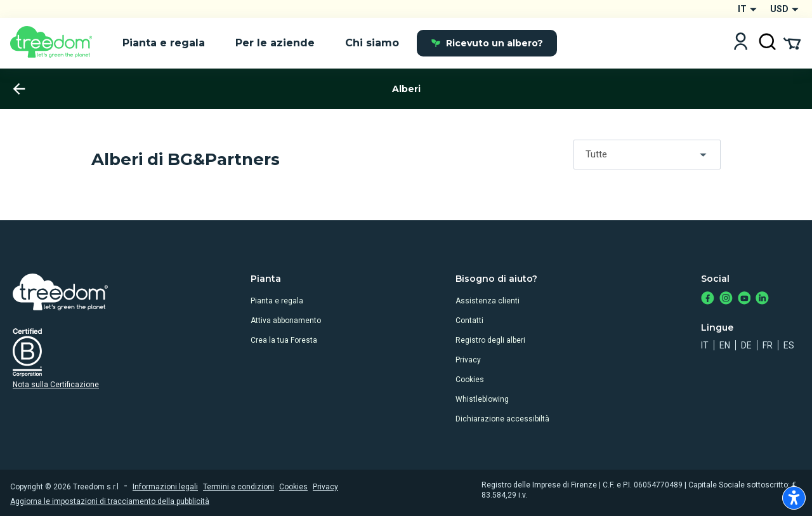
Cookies (470, 380)
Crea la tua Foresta (284, 340)
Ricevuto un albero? (487, 43)
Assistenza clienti (488, 301)
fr (768, 345)
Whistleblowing (482, 399)
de (746, 345)
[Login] (741, 43)
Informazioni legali (165, 487)
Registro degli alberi (490, 340)
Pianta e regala (277, 301)
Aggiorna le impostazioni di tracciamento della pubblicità (110, 501)
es (789, 345)
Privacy (468, 360)
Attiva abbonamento (286, 321)
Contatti (469, 321)
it (705, 345)
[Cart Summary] (792, 43)
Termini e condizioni (239, 487)
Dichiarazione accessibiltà (502, 419)
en (725, 345)
